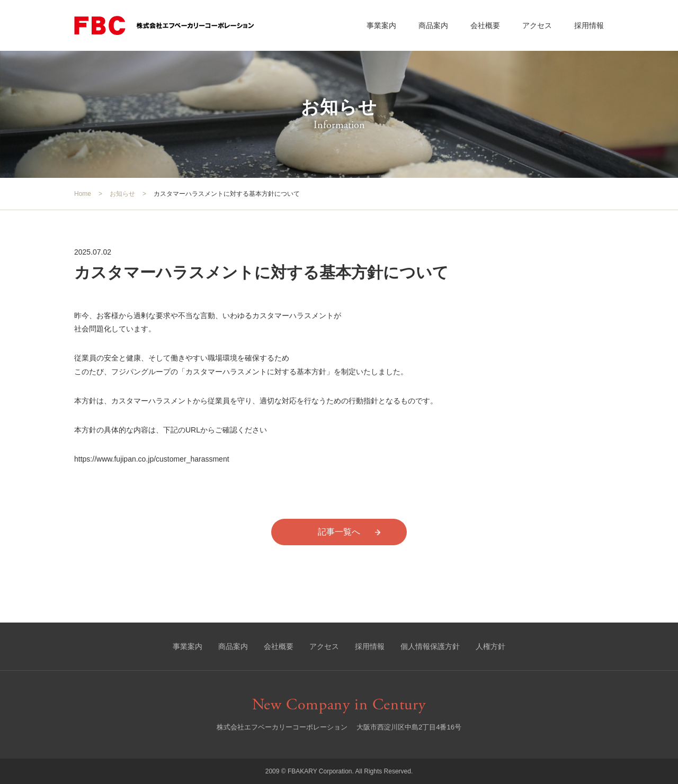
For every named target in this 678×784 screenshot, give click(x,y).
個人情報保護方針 (430, 646)
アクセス (537, 25)
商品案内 (433, 25)
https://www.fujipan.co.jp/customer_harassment (152, 459)
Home (83, 194)
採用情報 (589, 25)
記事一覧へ (339, 532)
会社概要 (485, 25)
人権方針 (490, 646)
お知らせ (122, 194)
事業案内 (381, 25)
